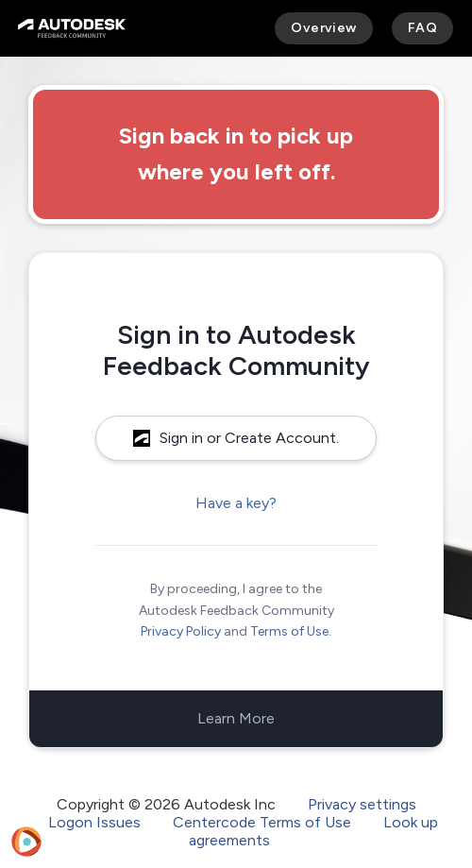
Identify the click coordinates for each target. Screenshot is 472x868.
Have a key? (236, 503)
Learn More (236, 718)
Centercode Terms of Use (262, 822)
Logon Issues (94, 822)
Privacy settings (362, 804)
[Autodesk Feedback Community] (72, 28)
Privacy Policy (181, 631)
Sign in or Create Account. (236, 438)
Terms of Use (289, 631)
